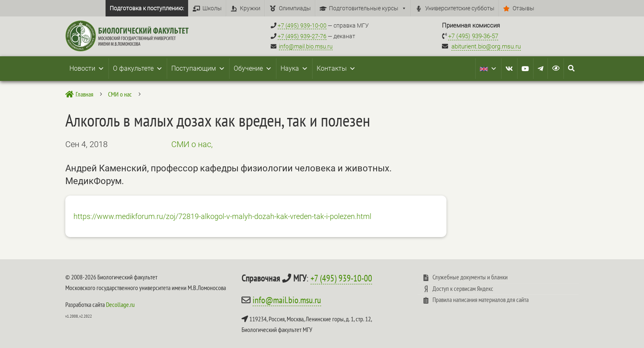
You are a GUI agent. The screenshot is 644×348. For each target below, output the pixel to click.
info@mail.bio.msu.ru (306, 46)
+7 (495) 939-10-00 (341, 278)
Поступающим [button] (198, 69)
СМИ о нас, (192, 144)
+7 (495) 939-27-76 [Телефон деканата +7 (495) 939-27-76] (302, 36)
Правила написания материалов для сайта (481, 300)
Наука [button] (294, 69)
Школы (212, 8)
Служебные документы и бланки (470, 277)
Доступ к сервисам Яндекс (463, 288)
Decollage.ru (120, 304)
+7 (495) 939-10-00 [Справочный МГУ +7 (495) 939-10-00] (302, 25)
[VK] (509, 69)
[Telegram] (540, 69)
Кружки (250, 8)
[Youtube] (525, 69)
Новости (87, 69)
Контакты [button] (336, 69)
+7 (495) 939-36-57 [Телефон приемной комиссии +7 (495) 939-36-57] (473, 36)
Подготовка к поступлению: (147, 8)
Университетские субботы (460, 8)
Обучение (253, 69)
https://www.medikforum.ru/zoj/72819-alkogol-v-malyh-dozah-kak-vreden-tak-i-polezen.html (222, 216)
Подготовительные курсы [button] (368, 8)
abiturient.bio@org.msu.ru (486, 46)
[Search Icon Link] (571, 69)
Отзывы (523, 8)
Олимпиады (295, 8)
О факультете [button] (138, 69)
